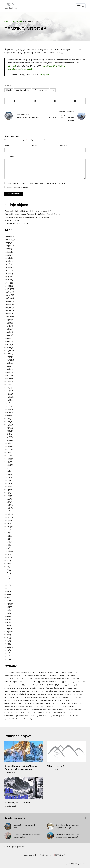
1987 (7, 357)
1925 (7, 548)
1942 (7, 496)
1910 (7, 592)
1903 (7, 604)
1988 (7, 354)
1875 (7, 650)
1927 (7, 542)
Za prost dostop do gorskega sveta (26, 826)
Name (7, 145)
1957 (7, 450)
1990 (7, 348)
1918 (7, 570)
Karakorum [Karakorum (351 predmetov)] (10, 688)
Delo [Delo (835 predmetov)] (53, 676)
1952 (7, 465)
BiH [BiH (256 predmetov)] (24, 676)
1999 (7, 320)
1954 (7, 459)
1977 (7, 388)
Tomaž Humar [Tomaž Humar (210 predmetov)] (31, 713)
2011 (7, 283)
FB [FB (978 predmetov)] (73, 676)
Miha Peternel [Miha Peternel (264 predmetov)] (64, 691)
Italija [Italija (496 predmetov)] (81, 682)
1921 (7, 561)
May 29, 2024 (45, 75)
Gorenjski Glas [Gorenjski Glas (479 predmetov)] (72, 679)
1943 (7, 493)
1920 (7, 564)
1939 (7, 505)
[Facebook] (15, 101)
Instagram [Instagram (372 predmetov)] (70, 682)
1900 (7, 613)
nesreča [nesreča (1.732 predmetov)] (66, 694)
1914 (7, 579)
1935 (7, 517)
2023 (7, 246)
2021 (7, 252)
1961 (7, 437)
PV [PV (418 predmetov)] (49, 703)
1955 (7, 456)
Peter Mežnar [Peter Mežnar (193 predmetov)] (75, 697)
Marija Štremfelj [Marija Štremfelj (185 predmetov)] (11, 691)
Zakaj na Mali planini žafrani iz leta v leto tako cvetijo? (28, 211)
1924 (7, 551)
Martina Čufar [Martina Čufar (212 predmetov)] (51, 691)
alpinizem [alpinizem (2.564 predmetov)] (45, 673)
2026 (7, 237)
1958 (7, 446)
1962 (7, 434)
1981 (7, 375)
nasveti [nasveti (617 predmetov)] (32, 694)
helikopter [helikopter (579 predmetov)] (35, 682)
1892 (7, 635)
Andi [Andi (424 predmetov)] (57, 673)
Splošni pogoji (46, 855)
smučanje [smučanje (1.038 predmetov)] (72, 707)
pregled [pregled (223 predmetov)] (22, 704)
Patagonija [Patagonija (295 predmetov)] (49, 697)
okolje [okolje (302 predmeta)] (8, 697)
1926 (7, 545)
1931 (7, 530)
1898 (7, 619)
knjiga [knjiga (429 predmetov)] (34, 688)
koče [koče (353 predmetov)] (42, 688)
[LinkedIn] (75, 101)
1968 (7, 416)
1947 (7, 480)
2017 (7, 264)
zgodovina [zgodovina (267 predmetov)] (10, 719)
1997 (7, 326)
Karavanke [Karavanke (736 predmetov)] (22, 688)
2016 (7, 267)
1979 (7, 382)
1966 (7, 422)
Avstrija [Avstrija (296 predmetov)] (9, 676)
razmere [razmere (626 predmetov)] (66, 703)
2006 (7, 298)
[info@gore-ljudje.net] (66, 864)
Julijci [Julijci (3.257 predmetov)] (54, 685)
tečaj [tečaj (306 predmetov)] (8, 713)
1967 (7, 419)
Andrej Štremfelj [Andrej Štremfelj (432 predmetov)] (69, 673)
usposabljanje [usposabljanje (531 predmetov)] (11, 716)
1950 (7, 471)
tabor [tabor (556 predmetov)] (63, 710)
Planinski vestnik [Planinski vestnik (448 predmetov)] (27, 700)
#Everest (12, 66)
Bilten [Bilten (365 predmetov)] (32, 676)
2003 (7, 308)
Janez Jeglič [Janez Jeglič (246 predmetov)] (32, 685)
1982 (7, 372)
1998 (7, 323)
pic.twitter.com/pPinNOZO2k (20, 69)
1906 (7, 601)
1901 (7, 610)
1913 (7, 582)
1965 (7, 425)
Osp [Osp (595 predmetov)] (27, 697)
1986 (7, 360)
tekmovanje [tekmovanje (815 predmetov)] (75, 710)
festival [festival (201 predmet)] (9, 679)
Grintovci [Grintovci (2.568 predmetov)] (11, 682)
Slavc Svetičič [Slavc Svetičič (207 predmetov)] (11, 707)
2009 (7, 289)
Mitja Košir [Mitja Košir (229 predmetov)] (10, 694)
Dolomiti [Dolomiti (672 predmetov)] (63, 676)
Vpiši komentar (11, 157)
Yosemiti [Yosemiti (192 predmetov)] (67, 716)
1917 (7, 573)
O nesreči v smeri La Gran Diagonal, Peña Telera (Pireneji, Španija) (33, 214)
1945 (7, 487)
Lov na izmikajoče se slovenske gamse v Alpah (27, 836)
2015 (7, 270)
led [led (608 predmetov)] (50, 688)
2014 (7, 274)
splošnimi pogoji (23, 187)
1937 (7, 511)
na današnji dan (23, 90)
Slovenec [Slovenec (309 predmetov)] (23, 707)
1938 (7, 508)
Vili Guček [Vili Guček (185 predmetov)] (48, 716)
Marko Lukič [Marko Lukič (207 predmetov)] (25, 691)
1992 (7, 341)
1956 (7, 453)
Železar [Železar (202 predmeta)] (21, 719)
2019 (7, 258)
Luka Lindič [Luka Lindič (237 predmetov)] (71, 688)
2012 (7, 280)
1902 (7, 607)
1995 (7, 332)
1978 (7, 385)
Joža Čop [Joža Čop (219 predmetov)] (43, 685)
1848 (7, 659)
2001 (7, 314)
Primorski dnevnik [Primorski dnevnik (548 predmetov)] (37, 703)
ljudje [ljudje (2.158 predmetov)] (59, 688)
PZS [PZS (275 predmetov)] (56, 703)
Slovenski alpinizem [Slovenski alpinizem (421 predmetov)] (56, 707)
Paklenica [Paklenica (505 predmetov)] (37, 697)
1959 (7, 443)
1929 (7, 536)
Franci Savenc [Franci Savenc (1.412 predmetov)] (41, 679)
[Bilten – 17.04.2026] (66, 752)
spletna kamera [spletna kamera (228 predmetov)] (12, 710)
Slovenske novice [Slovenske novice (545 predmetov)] (37, 707)
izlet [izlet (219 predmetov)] (8, 685)
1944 (7, 490)
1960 (7, 440)
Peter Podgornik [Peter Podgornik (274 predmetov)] (11, 700)
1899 (7, 616)
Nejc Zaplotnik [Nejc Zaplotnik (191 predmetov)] (43, 694)
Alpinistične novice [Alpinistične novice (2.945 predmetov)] (26, 673)
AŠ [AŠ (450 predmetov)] (17, 676)
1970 (7, 409)
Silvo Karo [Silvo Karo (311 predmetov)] (77, 703)
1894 (7, 629)
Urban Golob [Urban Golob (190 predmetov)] (71, 713)
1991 (7, 345)
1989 (7, 351)
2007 (7, 295)
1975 (7, 394)
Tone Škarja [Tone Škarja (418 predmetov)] (59, 713)
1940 (7, 502)
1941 (7, 499)
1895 (7, 625)
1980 (7, 379)
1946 (7, 483)
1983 (7, 369)
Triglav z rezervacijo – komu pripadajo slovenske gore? (68, 836)
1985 (7, 363)
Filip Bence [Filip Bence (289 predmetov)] (19, 679)
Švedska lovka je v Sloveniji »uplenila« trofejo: (67, 826)
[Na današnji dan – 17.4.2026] (24, 788)
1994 (7, 335)
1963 (7, 431)
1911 (6, 588)
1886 (7, 641)
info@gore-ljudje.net (77, 864)
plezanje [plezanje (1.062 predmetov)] (50, 700)
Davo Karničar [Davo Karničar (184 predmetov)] (42, 676)
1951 (7, 468)
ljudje (9, 90)
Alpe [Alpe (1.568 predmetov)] (9, 673)
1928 (7, 539)
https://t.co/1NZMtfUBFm (54, 66)
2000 (7, 317)
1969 (7, 412)
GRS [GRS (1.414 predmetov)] (23, 682)
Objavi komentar (14, 194)
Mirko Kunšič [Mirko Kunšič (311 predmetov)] (78, 691)
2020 (7, 255)
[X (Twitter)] (35, 101)
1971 (7, 406)
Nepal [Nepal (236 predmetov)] (55, 694)
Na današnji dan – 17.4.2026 (16, 223)
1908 (7, 595)
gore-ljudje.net (11, 8)
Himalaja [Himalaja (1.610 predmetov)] (48, 682)
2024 (7, 243)
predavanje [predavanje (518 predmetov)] (11, 703)
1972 (7, 403)
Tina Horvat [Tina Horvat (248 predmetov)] (18, 713)
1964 (7, 428)
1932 (7, 527)
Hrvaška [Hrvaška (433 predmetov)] (59, 682)
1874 (7, 653)
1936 (7, 514)
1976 (7, 391)
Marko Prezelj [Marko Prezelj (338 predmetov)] (38, 691)
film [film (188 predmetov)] (29, 679)
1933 (7, 524)
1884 (7, 647)
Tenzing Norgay (40, 90)
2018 (7, 261)
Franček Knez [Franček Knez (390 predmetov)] (57, 679)
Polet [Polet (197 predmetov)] (69, 701)
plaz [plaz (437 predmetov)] (40, 700)
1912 (7, 585)
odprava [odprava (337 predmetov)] (77, 694)
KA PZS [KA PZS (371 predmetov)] (73, 685)
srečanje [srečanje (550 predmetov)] (25, 710)
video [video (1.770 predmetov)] (24, 716)
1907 (7, 598)
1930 (7, 533)
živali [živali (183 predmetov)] (29, 719)
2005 (7, 301)
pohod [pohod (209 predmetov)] (61, 701)
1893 (7, 632)
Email (35, 145)
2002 (7, 311)
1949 (7, 474)
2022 (7, 249)
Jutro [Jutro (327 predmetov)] (64, 685)
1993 (7, 338)
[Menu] (81, 6)
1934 (7, 521)
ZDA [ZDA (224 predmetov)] (76, 716)
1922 (7, 558)
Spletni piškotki (30, 855)
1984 (7, 366)
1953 (7, 462)
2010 (7, 286)
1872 (7, 656)
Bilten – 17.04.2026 (13, 220)
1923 (7, 554)
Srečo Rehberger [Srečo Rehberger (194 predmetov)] (39, 710)
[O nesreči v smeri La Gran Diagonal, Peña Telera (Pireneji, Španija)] (24, 752)
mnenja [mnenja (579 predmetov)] (21, 694)
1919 (7, 567)
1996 (7, 329)
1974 (7, 397)
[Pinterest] (55, 101)
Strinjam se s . (18, 187)
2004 (7, 304)
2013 (7, 277)
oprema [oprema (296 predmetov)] (18, 697)
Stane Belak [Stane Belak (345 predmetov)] (52, 710)
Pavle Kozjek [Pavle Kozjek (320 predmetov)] (61, 697)
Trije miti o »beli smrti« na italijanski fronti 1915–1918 (27, 217)
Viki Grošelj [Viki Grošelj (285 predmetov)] (36, 716)
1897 (7, 622)
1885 (7, 644)
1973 (7, 400)
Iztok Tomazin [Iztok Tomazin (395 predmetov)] (18, 685)
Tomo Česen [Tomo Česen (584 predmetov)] (45, 713)
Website (64, 145)
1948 (7, 477)
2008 (7, 292)
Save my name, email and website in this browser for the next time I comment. (37, 183)
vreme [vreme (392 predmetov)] (58, 716)
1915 (7, 576)
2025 (7, 240)
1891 (7, 638)
